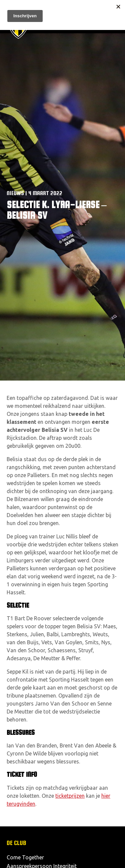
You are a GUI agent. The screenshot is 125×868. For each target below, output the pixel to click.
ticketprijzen (70, 796)
